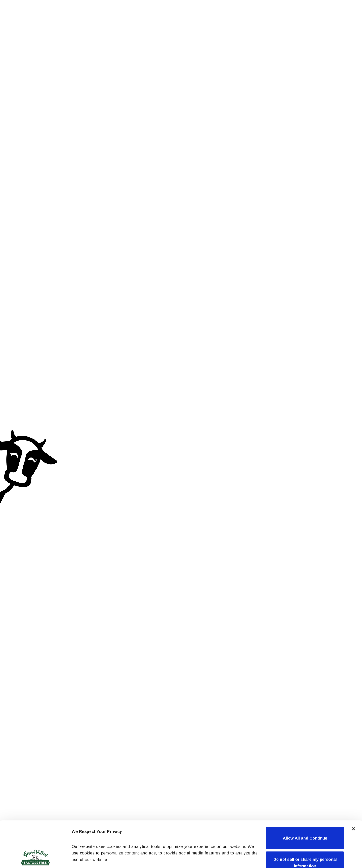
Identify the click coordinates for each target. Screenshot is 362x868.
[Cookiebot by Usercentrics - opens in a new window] (35, 857)
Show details (84, 857)
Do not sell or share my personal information (305, 819)
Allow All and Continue (305, 795)
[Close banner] (354, 786)
